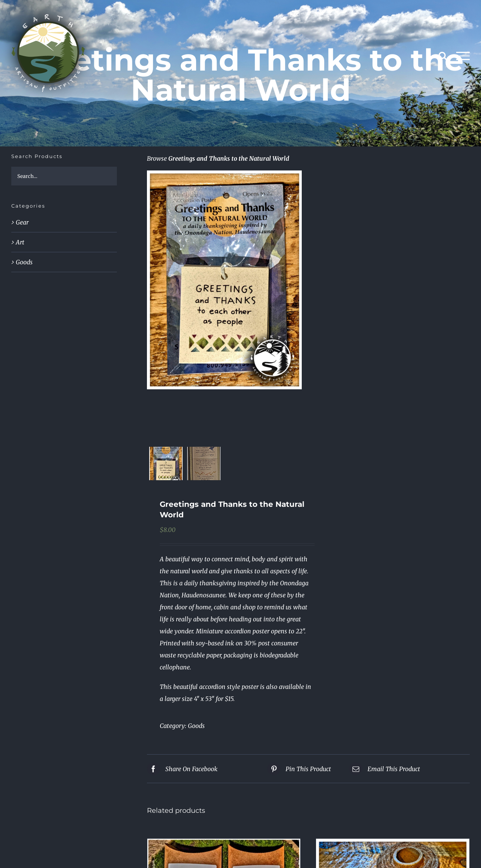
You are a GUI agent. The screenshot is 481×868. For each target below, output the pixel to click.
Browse (157, 158)
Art (20, 242)
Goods (196, 726)
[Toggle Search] (443, 56)
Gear (22, 222)
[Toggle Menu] (463, 56)
